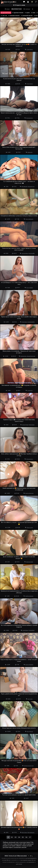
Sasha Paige (25, 425)
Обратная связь (22, 856)
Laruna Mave (25, 253)
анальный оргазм (27, 16)
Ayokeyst (30, 391)
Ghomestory (29, 118)
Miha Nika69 (24, 187)
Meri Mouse (30, 731)
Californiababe (29, 596)
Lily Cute (30, 699)
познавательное (14, 16)
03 (15, 837)
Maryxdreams (31, 832)
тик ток (4, 16)
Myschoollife (32, 253)
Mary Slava (24, 832)
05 (23, 837)
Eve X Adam (30, 288)
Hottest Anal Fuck (29, 766)
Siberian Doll (30, 562)
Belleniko (30, 152)
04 (19, 837)
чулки (27, 13)
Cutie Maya (30, 49)
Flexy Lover (30, 528)
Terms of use (13, 856)
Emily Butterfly (31, 322)
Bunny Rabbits (29, 665)
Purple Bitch (32, 630)
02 (12, 837)
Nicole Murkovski (31, 356)
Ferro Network (29, 219)
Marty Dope (32, 425)
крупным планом (18, 13)
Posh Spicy (30, 84)
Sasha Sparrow (29, 493)
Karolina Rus (24, 356)
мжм (33, 13)
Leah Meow (25, 630)
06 (26, 837)
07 (30, 837)
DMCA (6, 856)
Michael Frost (31, 187)
